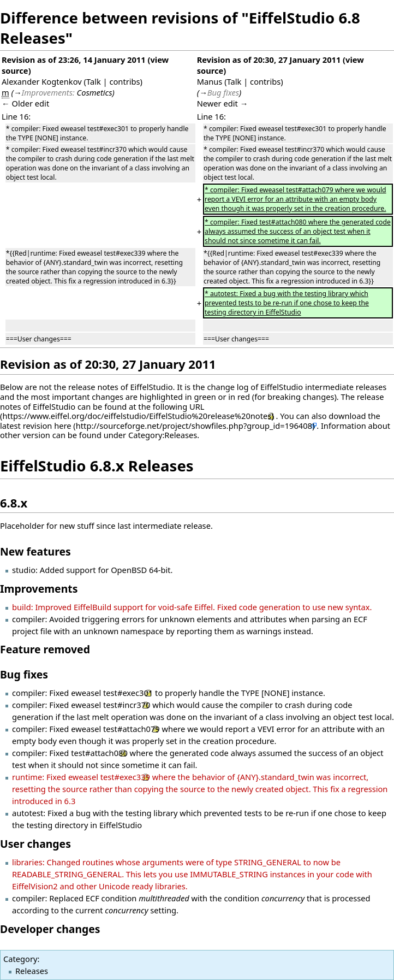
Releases (32, 971)
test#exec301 (128, 693)
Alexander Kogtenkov (42, 81)
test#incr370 (127, 705)
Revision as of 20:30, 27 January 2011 (269, 60)
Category (20, 959)
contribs (124, 81)
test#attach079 (132, 729)
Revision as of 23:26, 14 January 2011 (74, 60)
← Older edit (25, 103)
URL (197, 406)
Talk (94, 81)
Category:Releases (163, 435)
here (62, 426)
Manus (210, 81)
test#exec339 (125, 777)
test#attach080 (99, 753)
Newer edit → (223, 103)
